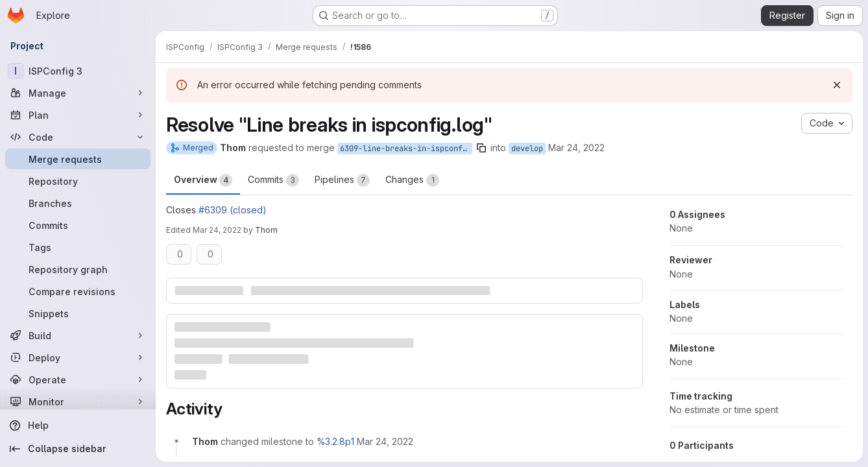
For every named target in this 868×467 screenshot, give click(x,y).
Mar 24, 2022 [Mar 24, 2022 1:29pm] (217, 230)
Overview (203, 180)
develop (527, 149)
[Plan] (78, 115)
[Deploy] (78, 357)
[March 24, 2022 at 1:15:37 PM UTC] (385, 441)
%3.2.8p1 (335, 441)
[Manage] (78, 93)
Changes (412, 180)
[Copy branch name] (481, 148)
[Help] (78, 425)
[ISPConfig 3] (78, 71)
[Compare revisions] (78, 291)
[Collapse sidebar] (78, 449)
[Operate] (78, 379)
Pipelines (342, 180)
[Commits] (78, 225)
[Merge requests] (78, 159)
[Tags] (78, 247)
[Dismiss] (837, 85)
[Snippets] (78, 313)
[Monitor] (78, 401)
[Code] (78, 137)
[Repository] (78, 181)
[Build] (78, 335)
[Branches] (78, 203)
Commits (273, 180)
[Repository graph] (78, 269)
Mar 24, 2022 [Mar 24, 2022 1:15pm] (576, 148)
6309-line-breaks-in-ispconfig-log (406, 149)
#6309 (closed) (233, 210)
